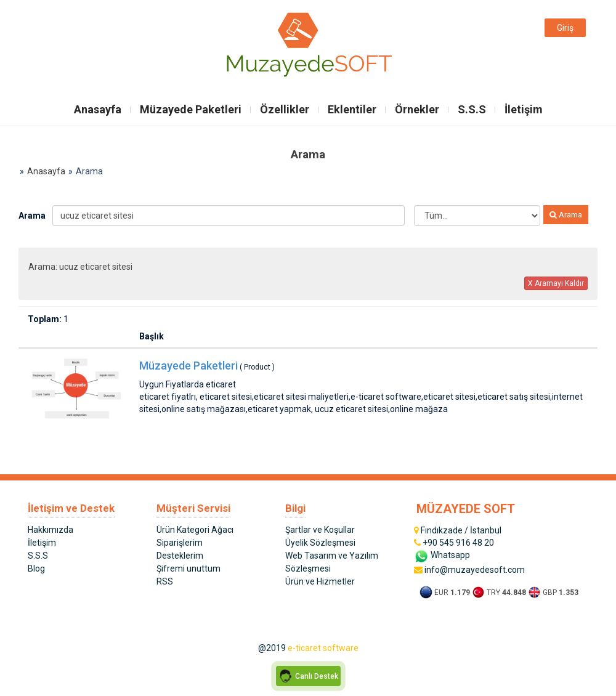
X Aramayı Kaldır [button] (556, 283)
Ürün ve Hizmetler (320, 581)
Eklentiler (352, 109)
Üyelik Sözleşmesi (320, 543)
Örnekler (417, 109)
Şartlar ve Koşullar (320, 530)
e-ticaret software (323, 648)
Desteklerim (180, 556)
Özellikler (285, 109)
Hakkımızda (51, 530)
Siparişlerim (180, 543)
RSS (165, 581)
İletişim (524, 109)
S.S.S (472, 109)
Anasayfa (98, 109)
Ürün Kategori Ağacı (195, 530)
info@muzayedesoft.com (469, 570)
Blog (36, 569)
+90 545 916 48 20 (454, 543)
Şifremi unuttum (188, 569)
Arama (31, 216)
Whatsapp (442, 555)
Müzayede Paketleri (191, 109)
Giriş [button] (565, 28)
